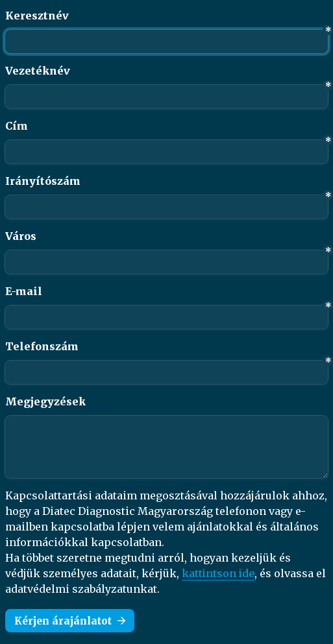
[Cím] (166, 152)
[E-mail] (166, 317)
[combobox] (166, 372)
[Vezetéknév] (166, 97)
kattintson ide (218, 573)
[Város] (166, 262)
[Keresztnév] (166, 42)
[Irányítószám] (166, 207)
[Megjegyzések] (166, 447)
